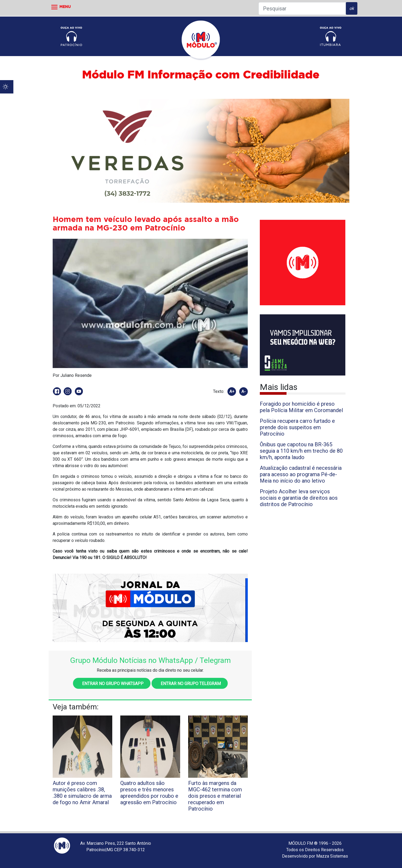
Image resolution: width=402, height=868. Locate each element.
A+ (232, 392)
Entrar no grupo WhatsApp (112, 684)
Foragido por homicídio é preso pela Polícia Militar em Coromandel (301, 407)
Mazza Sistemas (332, 856)
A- (243, 392)
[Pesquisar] (302, 9)
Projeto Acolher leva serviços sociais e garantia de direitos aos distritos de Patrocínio (299, 498)
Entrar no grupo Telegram (190, 684)
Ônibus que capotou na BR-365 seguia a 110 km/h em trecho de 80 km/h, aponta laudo (301, 451)
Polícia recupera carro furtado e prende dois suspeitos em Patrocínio (297, 427)
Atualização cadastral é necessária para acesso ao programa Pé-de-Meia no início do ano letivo (301, 474)
